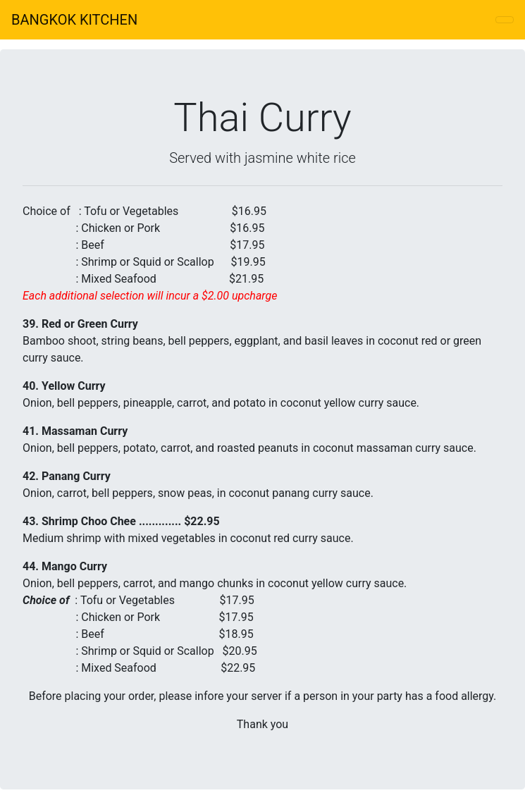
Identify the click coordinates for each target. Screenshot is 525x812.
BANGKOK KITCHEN (74, 20)
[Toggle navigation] (505, 20)
